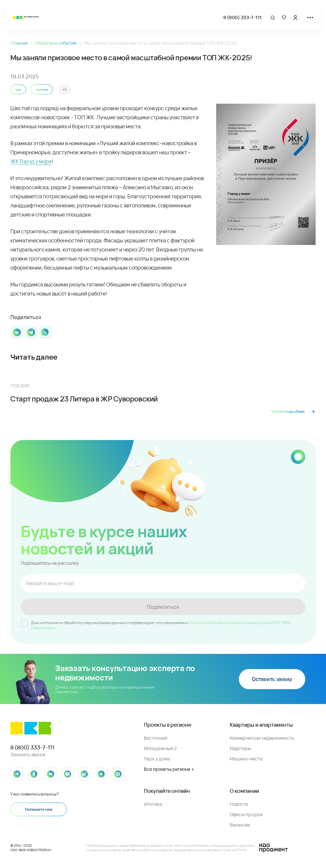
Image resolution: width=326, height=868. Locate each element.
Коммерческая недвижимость (262, 738)
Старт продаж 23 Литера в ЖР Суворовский (84, 399)
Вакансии (240, 825)
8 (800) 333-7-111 (243, 17)
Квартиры (240, 748)
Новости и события (56, 43)
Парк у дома (157, 759)
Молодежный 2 (160, 748)
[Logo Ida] (274, 848)
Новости (239, 804)
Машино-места (246, 759)
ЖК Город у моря (31, 161)
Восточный (156, 738)
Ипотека (153, 804)
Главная (19, 43)
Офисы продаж (246, 814)
